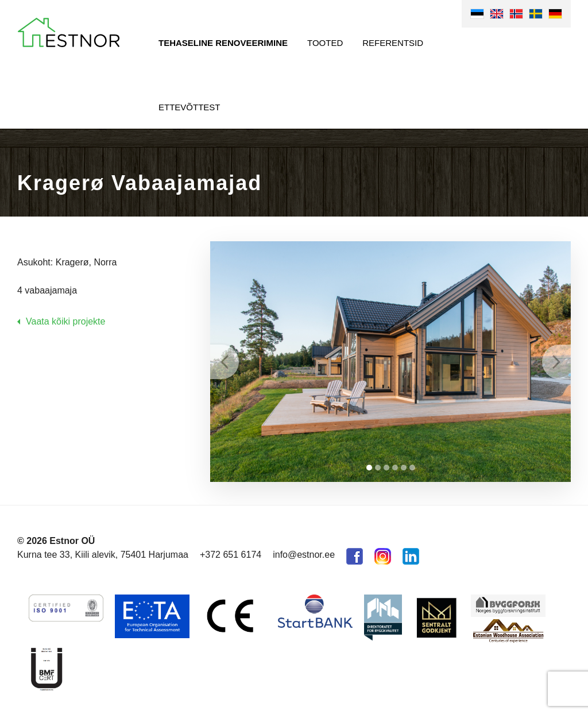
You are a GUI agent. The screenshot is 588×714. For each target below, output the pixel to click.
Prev (225, 362)
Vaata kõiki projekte (65, 321)
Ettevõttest (189, 107)
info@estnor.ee (304, 555)
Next (556, 362)
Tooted (325, 43)
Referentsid (393, 43)
